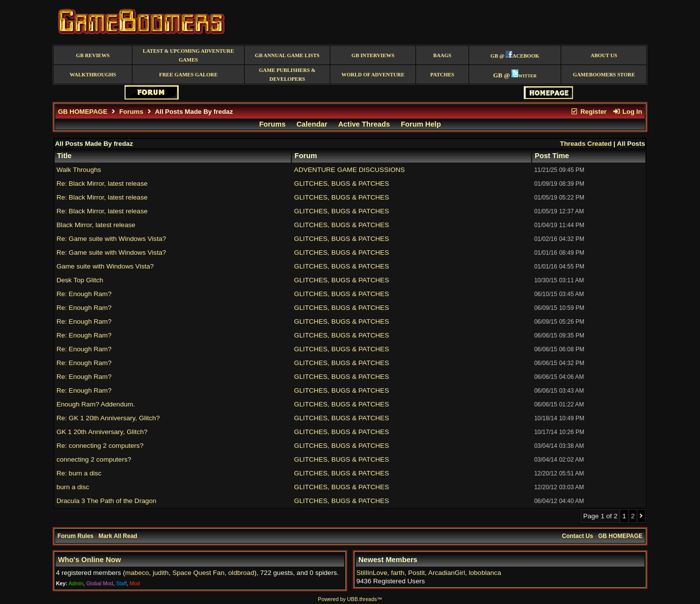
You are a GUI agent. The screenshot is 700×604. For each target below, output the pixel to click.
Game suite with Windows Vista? (105, 266)
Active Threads (364, 124)
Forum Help (421, 124)
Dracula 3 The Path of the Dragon (107, 501)
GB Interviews (373, 55)
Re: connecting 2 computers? (100, 446)
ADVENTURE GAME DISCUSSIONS (349, 170)
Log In (627, 112)
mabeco (137, 573)
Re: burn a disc (79, 473)
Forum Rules (76, 536)
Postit (416, 573)
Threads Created (586, 144)
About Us (604, 55)
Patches (442, 75)
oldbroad (241, 573)
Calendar (312, 124)
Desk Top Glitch (80, 280)
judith (161, 573)
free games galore (188, 75)
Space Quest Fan (198, 573)
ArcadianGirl (447, 573)
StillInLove (372, 573)
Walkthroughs (93, 75)
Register (589, 112)
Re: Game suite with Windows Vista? (111, 239)
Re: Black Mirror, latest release (102, 184)
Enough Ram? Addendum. (96, 404)
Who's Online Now (90, 560)
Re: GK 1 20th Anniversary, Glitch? (108, 418)
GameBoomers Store (604, 75)
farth (398, 573)
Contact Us (578, 536)
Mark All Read (118, 536)
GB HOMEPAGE (83, 112)
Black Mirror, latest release (96, 225)
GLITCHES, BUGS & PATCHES (341, 184)
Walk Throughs (79, 170)
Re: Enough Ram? (84, 294)
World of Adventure (373, 75)
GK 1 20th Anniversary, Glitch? (102, 432)
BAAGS (442, 55)
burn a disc (73, 487)
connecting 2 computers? (94, 459)
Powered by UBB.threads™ (350, 599)
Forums (131, 112)
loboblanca (485, 573)
